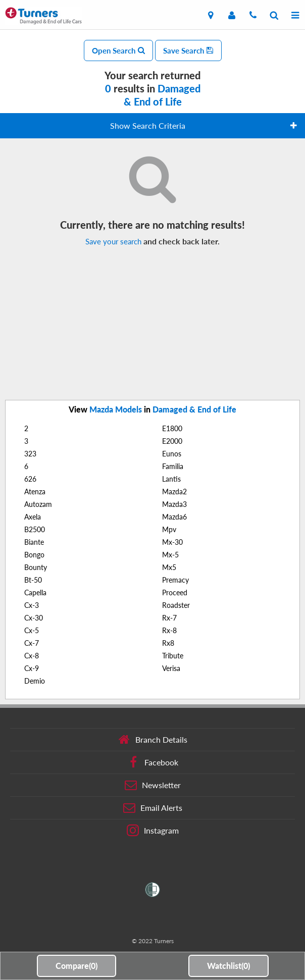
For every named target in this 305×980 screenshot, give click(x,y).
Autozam (38, 504)
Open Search (118, 50)
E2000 (172, 441)
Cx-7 (32, 643)
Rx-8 (169, 630)
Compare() (77, 966)
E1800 (172, 428)
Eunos (172, 454)
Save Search (188, 50)
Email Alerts (153, 808)
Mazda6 (174, 517)
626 (30, 479)
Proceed (175, 592)
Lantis (171, 479)
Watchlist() (228, 966)
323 (30, 454)
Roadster (176, 605)
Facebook (153, 762)
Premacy (175, 580)
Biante (34, 542)
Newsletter (153, 785)
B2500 (35, 529)
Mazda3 (174, 504)
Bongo (34, 555)
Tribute (173, 656)
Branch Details (153, 740)
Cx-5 (32, 630)
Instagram (153, 831)
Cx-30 (34, 618)
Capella (35, 592)
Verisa (171, 668)
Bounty (36, 567)
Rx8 (168, 643)
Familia (173, 466)
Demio (35, 681)
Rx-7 (169, 618)
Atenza (35, 492)
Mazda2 (174, 492)
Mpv (169, 529)
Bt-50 (33, 580)
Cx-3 (32, 605)
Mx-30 (172, 542)
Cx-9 (32, 668)
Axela (33, 517)
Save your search (113, 241)
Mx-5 (170, 555)
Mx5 (169, 567)
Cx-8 (32, 656)
